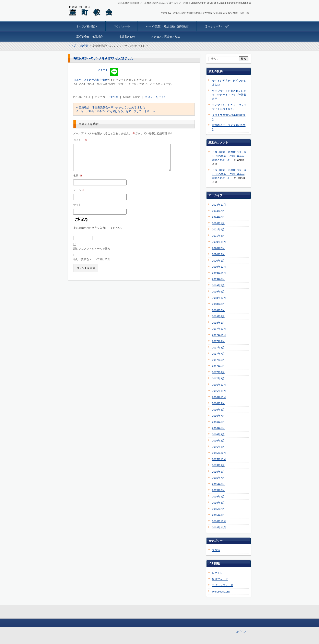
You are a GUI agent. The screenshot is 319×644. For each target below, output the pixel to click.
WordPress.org (221, 592)
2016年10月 (219, 397)
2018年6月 (218, 310)
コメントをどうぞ (156, 97)
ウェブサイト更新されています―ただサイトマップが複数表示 (229, 95)
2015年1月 (218, 515)
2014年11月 (219, 527)
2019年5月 (218, 292)
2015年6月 (218, 484)
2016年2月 (218, 441)
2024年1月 (218, 223)
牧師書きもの (127, 37)
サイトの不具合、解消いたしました (229, 83)
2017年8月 (218, 348)
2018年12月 (219, 298)
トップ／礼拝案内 (87, 26)
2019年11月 (219, 273)
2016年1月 (218, 447)
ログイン (217, 573)
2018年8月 (218, 304)
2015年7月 (218, 478)
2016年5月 (218, 428)
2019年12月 (219, 267)
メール (79, 190)
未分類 (114, 97)
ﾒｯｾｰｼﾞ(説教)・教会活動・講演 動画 (167, 26)
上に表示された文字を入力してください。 (98, 228)
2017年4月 (218, 372)
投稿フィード (220, 579)
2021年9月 (218, 229)
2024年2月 (218, 217)
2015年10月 (219, 459)
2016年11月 (219, 391)
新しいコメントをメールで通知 (92, 249)
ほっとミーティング (217, 26)
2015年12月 (219, 453)
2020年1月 (218, 261)
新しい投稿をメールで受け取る (92, 259)
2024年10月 (219, 205)
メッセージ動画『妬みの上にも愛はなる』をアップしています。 (116, 111)
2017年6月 (218, 360)
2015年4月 (218, 497)
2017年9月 (218, 341)
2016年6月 (218, 422)
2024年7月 (218, 211)
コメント (80, 140)
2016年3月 (218, 434)
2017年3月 (218, 378)
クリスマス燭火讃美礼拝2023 (229, 117)
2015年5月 (218, 490)
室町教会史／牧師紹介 (90, 37)
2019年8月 (218, 279)
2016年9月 (218, 403)
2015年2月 (218, 509)
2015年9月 (218, 465)
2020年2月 (218, 254)
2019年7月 (218, 285)
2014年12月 (219, 521)
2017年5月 (218, 366)
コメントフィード (223, 585)
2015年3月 (218, 503)
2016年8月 (218, 410)
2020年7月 (218, 248)
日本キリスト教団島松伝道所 (90, 80)
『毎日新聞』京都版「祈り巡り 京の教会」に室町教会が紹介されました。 (229, 156)
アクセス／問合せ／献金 (166, 37)
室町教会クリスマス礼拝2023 (229, 127)
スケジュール (122, 26)
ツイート (103, 70)
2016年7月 (218, 416)
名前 (78, 176)
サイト (77, 205)
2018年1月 (218, 323)
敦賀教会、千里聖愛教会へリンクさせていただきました (110, 107)
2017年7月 (218, 354)
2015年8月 (218, 472)
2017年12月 (219, 329)
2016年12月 (219, 385)
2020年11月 (219, 242)
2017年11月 (219, 335)
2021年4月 (218, 236)
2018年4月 (218, 316)
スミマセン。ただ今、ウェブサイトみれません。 (229, 107)
